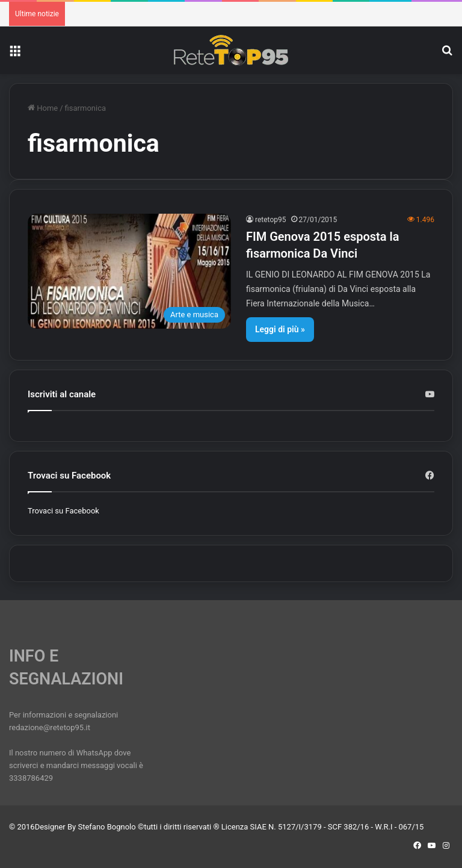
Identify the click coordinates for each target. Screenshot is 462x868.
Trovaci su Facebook (63, 511)
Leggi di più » (280, 329)
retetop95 (271, 220)
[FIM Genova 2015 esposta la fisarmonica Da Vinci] (129, 271)
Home (43, 108)
